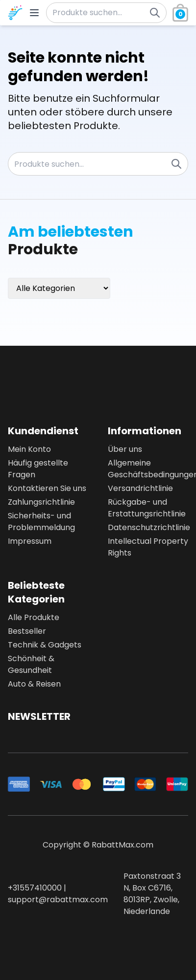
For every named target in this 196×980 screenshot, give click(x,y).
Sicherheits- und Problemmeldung (41, 522)
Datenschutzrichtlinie (148, 527)
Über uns (125, 449)
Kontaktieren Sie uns (47, 488)
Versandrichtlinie (140, 488)
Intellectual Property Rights (148, 547)
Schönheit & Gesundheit (31, 664)
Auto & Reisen (34, 684)
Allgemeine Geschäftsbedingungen (148, 469)
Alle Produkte (34, 617)
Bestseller (27, 631)
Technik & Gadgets (45, 645)
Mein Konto (29, 449)
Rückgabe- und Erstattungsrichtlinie (147, 508)
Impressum (30, 541)
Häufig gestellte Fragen (38, 469)
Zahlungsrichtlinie (41, 502)
